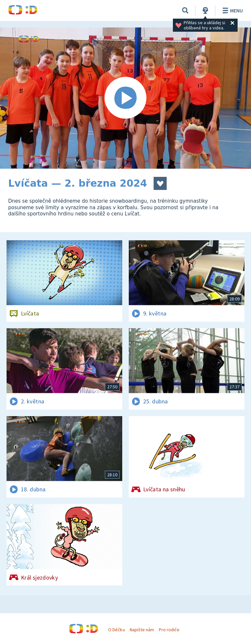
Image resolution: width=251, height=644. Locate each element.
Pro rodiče (169, 630)
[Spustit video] (125, 98)
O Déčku (116, 630)
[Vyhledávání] (185, 10)
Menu (232, 10)
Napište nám (142, 630)
